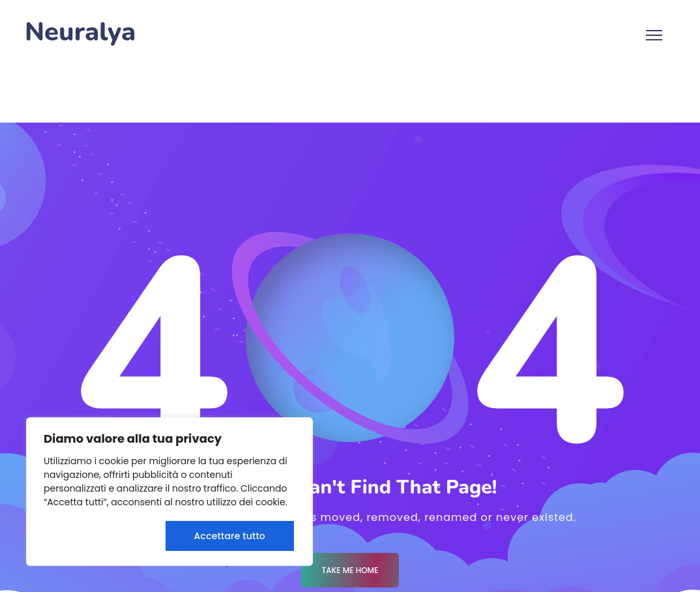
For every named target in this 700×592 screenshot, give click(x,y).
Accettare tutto (230, 536)
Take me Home (350, 570)
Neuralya (80, 32)
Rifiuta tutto (101, 536)
